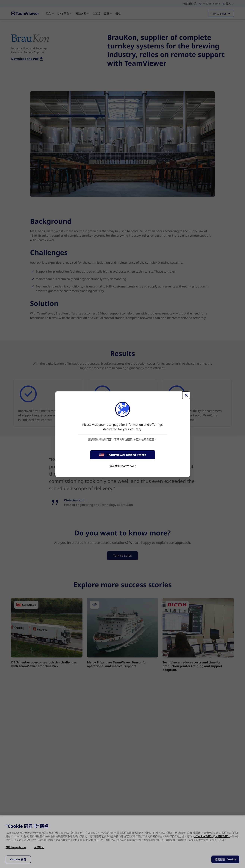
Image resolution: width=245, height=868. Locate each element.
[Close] (186, 395)
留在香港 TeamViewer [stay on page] (123, 466)
